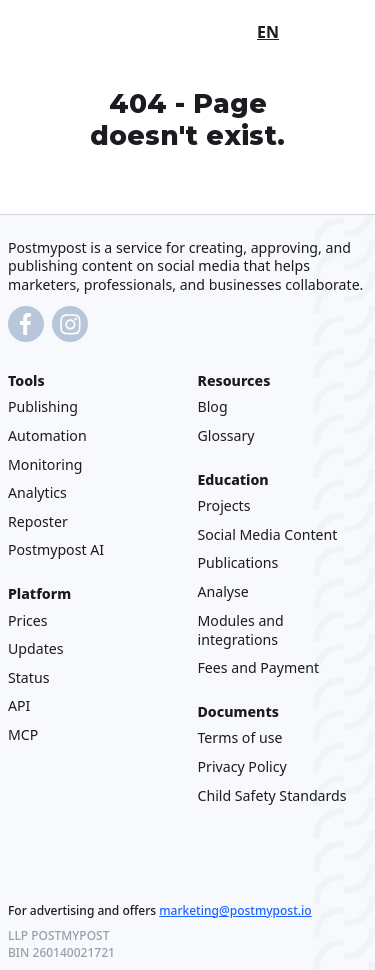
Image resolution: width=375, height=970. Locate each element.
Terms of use (240, 738)
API (19, 705)
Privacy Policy (242, 766)
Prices (28, 620)
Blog (213, 407)
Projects (224, 505)
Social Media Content (268, 534)
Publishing (43, 407)
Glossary (226, 435)
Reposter (38, 521)
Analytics (37, 492)
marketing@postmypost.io (235, 910)
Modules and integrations (241, 630)
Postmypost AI (56, 549)
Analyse (223, 591)
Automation (47, 435)
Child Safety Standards (272, 795)
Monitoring (45, 464)
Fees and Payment (259, 667)
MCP (23, 734)
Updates (36, 648)
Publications (238, 563)
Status (28, 677)
